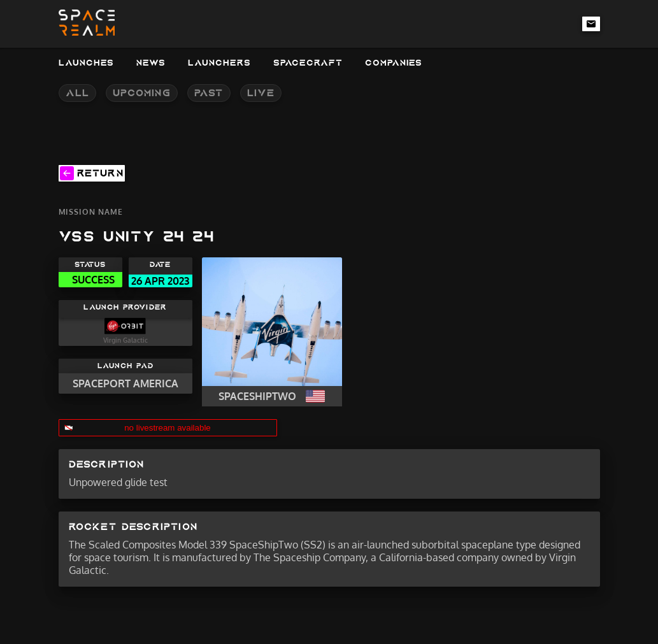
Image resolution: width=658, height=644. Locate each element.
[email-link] (591, 24)
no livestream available (168, 428)
